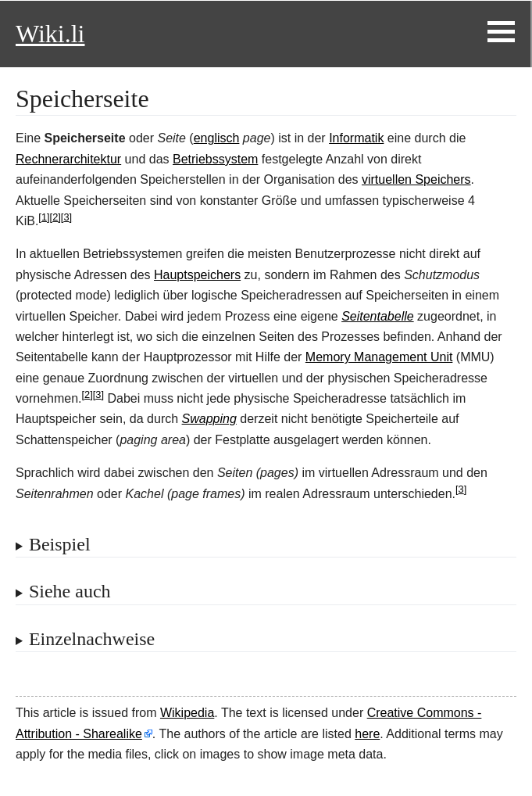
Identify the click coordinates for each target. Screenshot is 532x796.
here (367, 734)
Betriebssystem (215, 159)
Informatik (356, 138)
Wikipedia (187, 713)
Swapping (209, 419)
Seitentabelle (378, 316)
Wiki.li (50, 34)
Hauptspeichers (197, 275)
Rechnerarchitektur (68, 159)
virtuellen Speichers (416, 179)
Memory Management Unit (379, 357)
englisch (217, 138)
